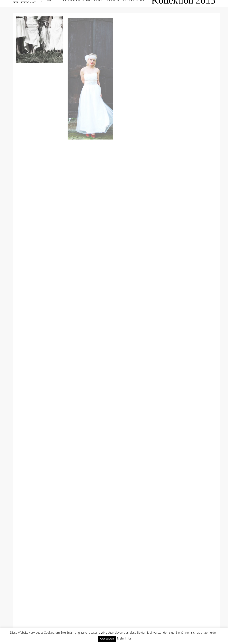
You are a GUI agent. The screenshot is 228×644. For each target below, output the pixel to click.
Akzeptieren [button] (107, 639)
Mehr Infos (124, 638)
